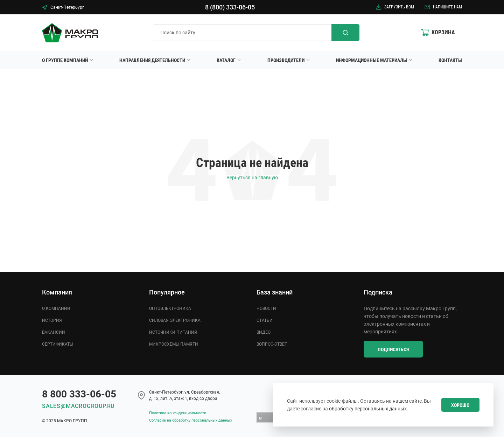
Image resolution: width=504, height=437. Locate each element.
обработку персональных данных (368, 409)
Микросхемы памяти (174, 344)
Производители (286, 60)
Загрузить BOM (395, 7)
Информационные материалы (372, 60)
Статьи (265, 320)
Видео (264, 332)
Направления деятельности (152, 60)
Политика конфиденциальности (178, 413)
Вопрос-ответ (272, 344)
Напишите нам (443, 7)
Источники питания (173, 332)
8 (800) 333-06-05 (230, 7)
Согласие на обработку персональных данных (191, 420)
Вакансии (54, 332)
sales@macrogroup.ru (78, 406)
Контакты (450, 60)
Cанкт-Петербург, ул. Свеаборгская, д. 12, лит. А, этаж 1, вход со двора (184, 395)
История (52, 320)
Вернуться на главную (252, 178)
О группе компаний (65, 60)
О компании (56, 308)
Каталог (226, 60)
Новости (266, 308)
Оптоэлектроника (170, 308)
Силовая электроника (175, 320)
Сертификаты (58, 344)
